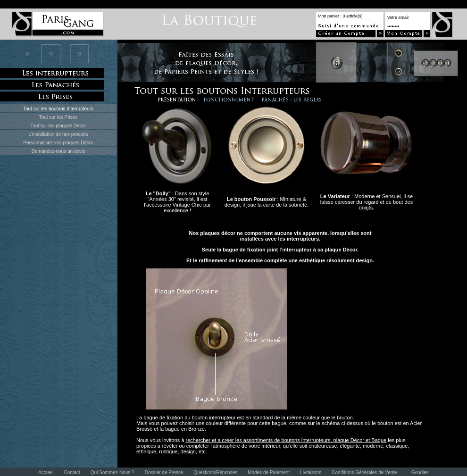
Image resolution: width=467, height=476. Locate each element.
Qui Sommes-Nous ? (113, 472)
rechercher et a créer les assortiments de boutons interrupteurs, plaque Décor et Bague (286, 440)
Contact (72, 472)
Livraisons (311, 472)
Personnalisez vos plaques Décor (58, 143)
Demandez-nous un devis (58, 151)
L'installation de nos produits (58, 134)
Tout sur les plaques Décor (58, 126)
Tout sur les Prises (58, 117)
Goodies (420, 472)
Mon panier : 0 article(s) (340, 16)
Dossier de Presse (164, 472)
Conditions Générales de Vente (364, 472)
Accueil (46, 472)
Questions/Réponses (215, 472)
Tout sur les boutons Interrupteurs (58, 109)
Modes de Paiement (269, 472)
